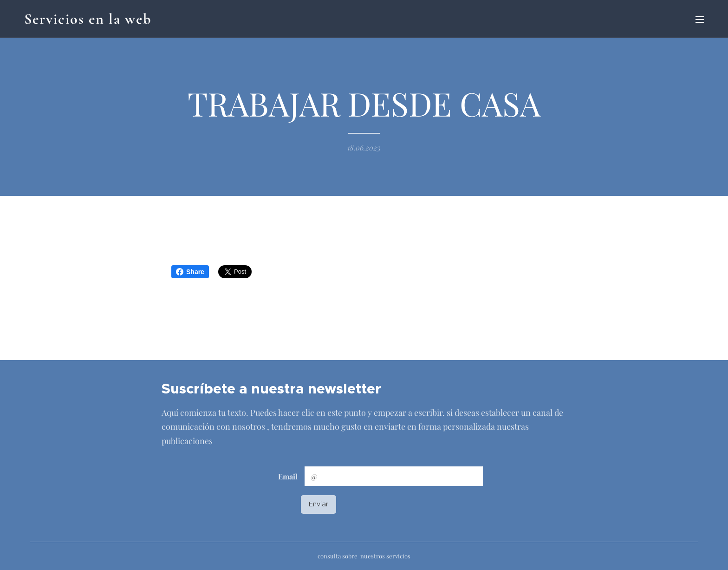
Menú (700, 20)
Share (190, 272)
